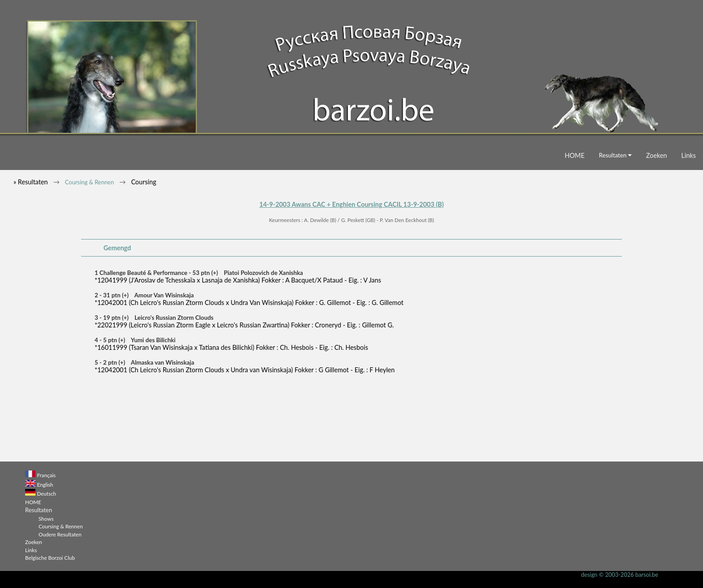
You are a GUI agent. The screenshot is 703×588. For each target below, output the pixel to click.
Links (689, 155)
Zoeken (657, 155)
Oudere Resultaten (60, 534)
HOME (575, 155)
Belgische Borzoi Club (50, 558)
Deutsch (46, 493)
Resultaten (615, 155)
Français (46, 475)
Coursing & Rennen (89, 182)
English (45, 484)
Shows (46, 518)
